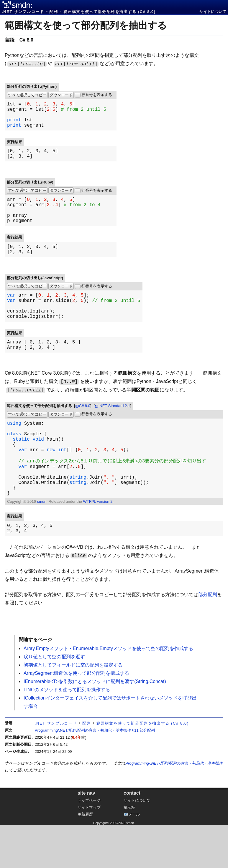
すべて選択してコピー (27, 95)
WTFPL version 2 (98, 542)
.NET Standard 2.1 (114, 430)
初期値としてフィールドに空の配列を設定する (73, 708)
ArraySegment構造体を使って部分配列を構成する (76, 716)
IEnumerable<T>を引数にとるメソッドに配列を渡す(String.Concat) (95, 724)
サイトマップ (89, 850)
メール (134, 857)
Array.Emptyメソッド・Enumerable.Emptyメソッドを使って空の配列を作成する (108, 691)
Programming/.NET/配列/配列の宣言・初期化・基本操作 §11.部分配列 (95, 773)
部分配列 (208, 638)
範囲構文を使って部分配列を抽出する (86, 25)
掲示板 (129, 850)
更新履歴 (85, 857)
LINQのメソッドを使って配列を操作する (67, 733)
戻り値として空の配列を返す (54, 700)
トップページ (89, 843)
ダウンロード (61, 95)
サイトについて (213, 12)
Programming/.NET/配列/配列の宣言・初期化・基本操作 (174, 806)
